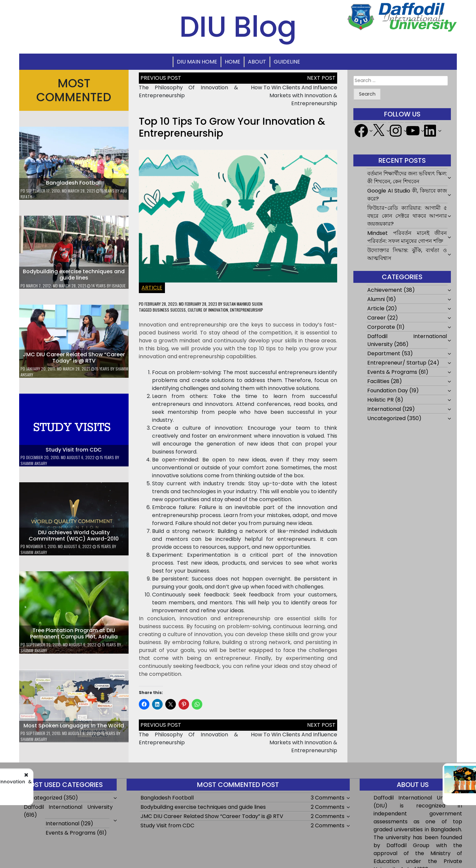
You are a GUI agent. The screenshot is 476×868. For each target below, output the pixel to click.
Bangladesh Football (74, 183)
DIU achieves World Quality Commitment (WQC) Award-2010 (74, 536)
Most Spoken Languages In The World (74, 726)
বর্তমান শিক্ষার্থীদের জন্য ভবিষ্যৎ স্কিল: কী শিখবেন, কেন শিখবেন (407, 177)
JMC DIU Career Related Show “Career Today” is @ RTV (74, 358)
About (257, 62)
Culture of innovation (208, 310)
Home (233, 62)
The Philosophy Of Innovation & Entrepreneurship (91, 784)
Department (384, 353)
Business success (169, 310)
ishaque (119, 286)
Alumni (376, 299)
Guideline (287, 62)
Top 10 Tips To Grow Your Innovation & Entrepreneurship (232, 127)
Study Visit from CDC (74, 450)
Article (152, 288)
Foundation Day (388, 391)
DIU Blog (238, 27)
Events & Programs (392, 372)
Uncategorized (386, 418)
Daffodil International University (68, 807)
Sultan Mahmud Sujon (243, 304)
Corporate (381, 327)
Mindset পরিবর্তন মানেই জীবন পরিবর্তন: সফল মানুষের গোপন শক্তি (407, 237)
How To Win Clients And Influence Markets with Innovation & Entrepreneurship (294, 95)
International (384, 409)
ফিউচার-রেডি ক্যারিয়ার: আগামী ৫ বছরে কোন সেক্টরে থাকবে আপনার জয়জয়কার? (407, 216)
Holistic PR (380, 400)
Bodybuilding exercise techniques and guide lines (74, 275)
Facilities (378, 381)
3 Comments (328, 798)
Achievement (385, 290)
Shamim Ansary (34, 463)
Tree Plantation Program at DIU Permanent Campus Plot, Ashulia (74, 633)
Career (377, 318)
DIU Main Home (197, 62)
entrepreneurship (247, 310)
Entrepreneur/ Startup (397, 363)
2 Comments (328, 807)
